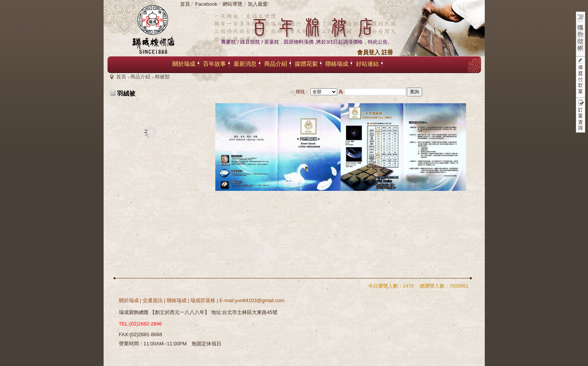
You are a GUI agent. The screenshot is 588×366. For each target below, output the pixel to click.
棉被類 (162, 77)
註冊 (387, 52)
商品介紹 (140, 77)
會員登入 (369, 52)
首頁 (121, 77)
